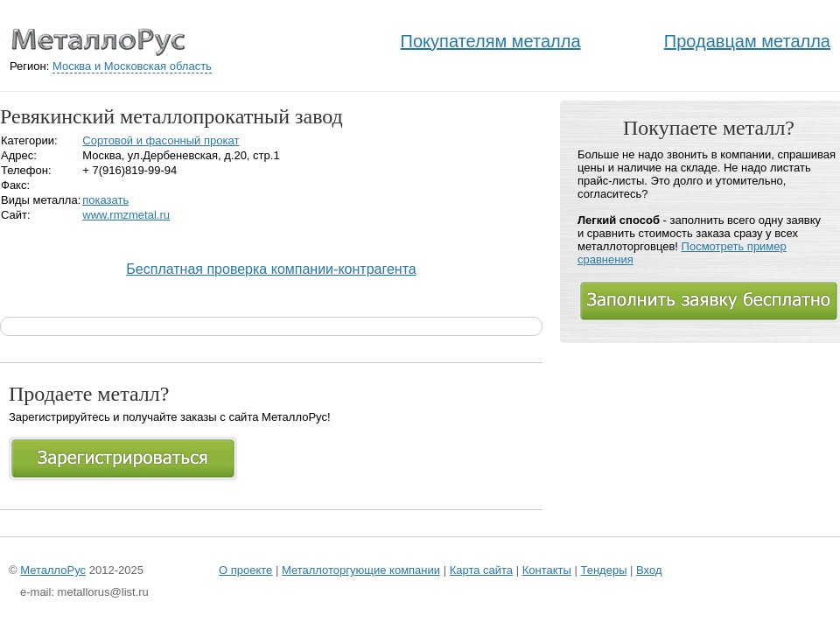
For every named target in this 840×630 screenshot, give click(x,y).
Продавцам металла (747, 41)
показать (105, 200)
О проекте (245, 570)
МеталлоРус (53, 570)
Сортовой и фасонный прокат (161, 140)
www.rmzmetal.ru (126, 215)
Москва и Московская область (132, 66)
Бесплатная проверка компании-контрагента (271, 269)
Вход (649, 570)
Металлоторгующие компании (361, 570)
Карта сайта (481, 570)
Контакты (547, 570)
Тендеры (603, 570)
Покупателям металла (491, 41)
